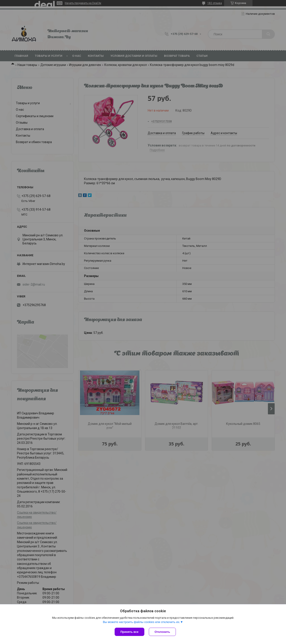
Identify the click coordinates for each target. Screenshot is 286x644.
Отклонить (162, 632)
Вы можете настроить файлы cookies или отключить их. (141, 622)
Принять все (129, 632)
